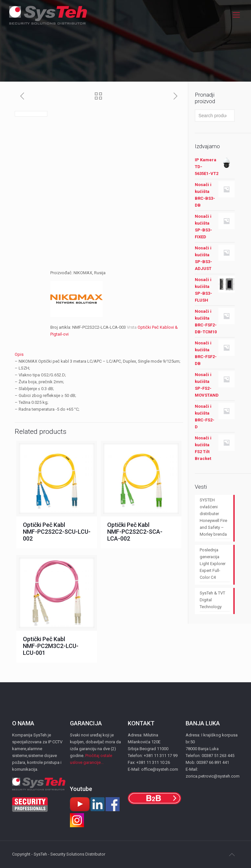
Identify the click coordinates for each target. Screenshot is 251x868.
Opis (19, 354)
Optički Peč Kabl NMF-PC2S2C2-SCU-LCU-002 (57, 532)
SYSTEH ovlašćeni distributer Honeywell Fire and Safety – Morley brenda (213, 517)
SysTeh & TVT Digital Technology (212, 600)
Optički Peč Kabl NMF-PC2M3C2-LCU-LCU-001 (51, 646)
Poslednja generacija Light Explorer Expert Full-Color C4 (213, 564)
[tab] (99, 354)
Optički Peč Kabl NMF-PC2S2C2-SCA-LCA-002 (135, 532)
